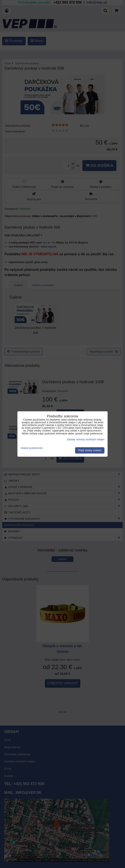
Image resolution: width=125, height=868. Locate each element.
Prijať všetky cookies (90, 450)
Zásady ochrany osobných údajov (86, 439)
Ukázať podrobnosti (32, 448)
